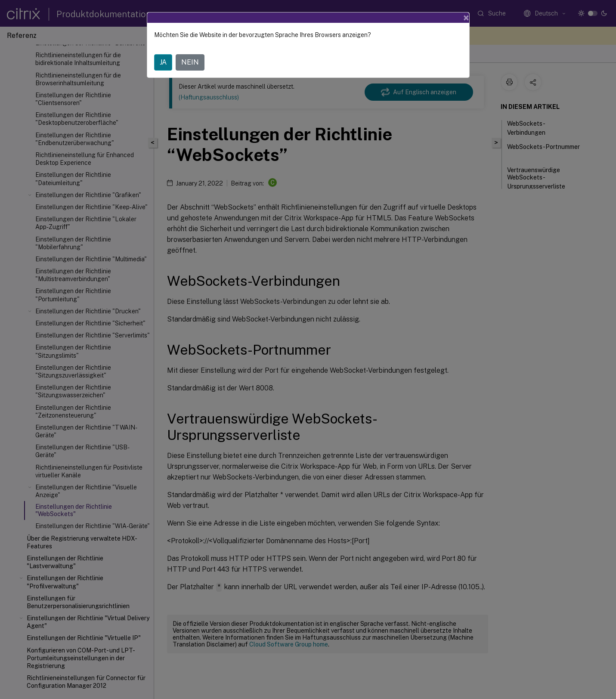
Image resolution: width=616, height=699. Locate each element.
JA (163, 62)
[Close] (466, 18)
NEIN (190, 62)
